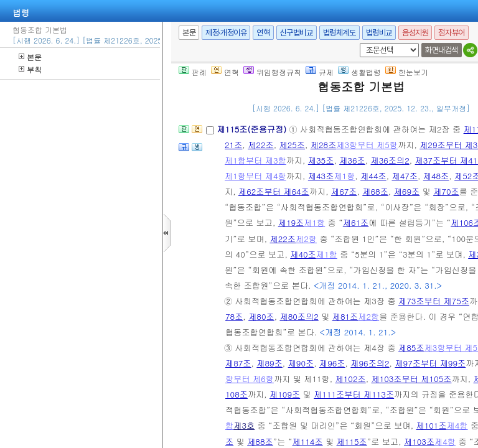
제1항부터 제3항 (255, 160)
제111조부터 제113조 (354, 394)
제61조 (356, 222)
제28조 (324, 145)
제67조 (344, 191)
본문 (30, 57)
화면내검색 (442, 50)
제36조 (352, 160)
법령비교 (379, 33)
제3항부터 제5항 (367, 145)
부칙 (30, 69)
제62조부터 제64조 (274, 191)
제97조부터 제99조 (430, 363)
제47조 (405, 176)
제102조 (351, 379)
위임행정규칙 (272, 72)
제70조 (446, 191)
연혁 (263, 33)
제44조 (373, 176)
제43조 (321, 176)
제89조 (269, 363)
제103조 (419, 441)
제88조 (260, 441)
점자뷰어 (451, 33)
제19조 (291, 222)
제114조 (307, 441)
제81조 (345, 316)
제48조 (436, 176)
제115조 (352, 441)
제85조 (411, 348)
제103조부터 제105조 (411, 379)
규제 (320, 72)
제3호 (244, 425)
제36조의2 (390, 160)
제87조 (238, 363)
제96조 (332, 363)
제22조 (261, 145)
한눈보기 (407, 72)
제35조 (321, 160)
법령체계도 (340, 33)
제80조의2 (299, 316)
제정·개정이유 (226, 33)
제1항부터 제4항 (255, 176)
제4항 (457, 425)
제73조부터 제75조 (434, 301)
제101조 (431, 425)
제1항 (344, 176)
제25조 (292, 145)
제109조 (285, 394)
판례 (193, 72)
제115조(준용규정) (253, 129)
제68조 (375, 191)
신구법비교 (297, 33)
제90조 (301, 363)
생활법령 (359, 72)
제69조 (407, 191)
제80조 (261, 316)
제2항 (306, 239)
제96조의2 (370, 363)
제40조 (303, 254)
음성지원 (415, 33)
